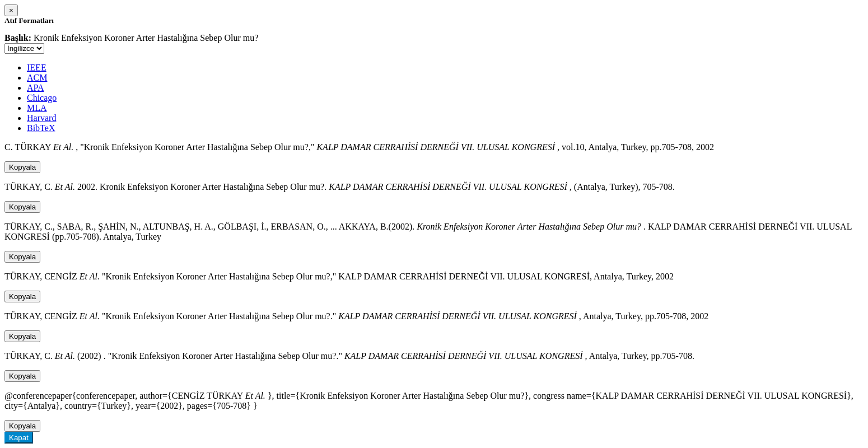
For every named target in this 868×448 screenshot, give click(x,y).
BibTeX (41, 128)
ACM (37, 78)
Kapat (19, 438)
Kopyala (22, 167)
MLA (37, 108)
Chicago (42, 98)
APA (36, 88)
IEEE (37, 67)
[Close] (11, 10)
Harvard (41, 118)
